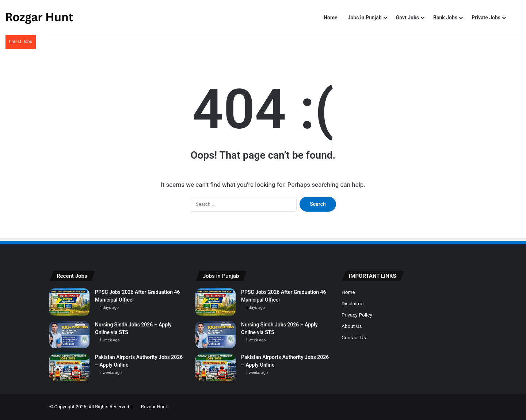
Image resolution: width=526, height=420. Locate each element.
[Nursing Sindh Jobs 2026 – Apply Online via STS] (69, 335)
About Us (352, 326)
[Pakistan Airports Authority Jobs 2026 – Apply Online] (69, 367)
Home (330, 18)
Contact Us (354, 337)
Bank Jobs (445, 18)
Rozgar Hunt (154, 407)
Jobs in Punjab (365, 18)
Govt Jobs (407, 18)
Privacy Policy (357, 315)
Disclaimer (353, 303)
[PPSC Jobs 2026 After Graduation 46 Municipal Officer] (69, 302)
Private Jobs (486, 18)
